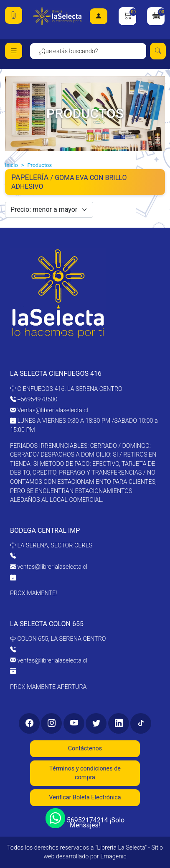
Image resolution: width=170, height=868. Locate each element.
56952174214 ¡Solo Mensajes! (85, 819)
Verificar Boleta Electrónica (85, 797)
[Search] (88, 51)
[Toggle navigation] (14, 51)
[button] (14, 15)
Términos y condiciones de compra (85, 773)
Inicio (11, 165)
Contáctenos (85, 749)
